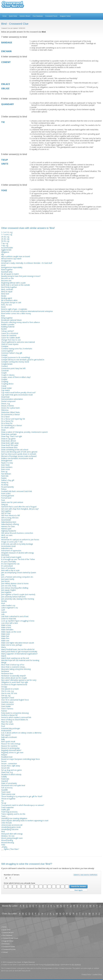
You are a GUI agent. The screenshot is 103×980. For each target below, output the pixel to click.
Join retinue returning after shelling (15, 588)
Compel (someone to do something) (16, 357)
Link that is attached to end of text (15, 616)
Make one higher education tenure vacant (18, 643)
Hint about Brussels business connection (17, 533)
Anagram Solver (65, 16)
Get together (6, 511)
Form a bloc (6, 493)
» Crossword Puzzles (8, 949)
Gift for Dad (6, 513)
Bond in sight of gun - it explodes (14, 309)
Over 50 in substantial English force (15, 700)
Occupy (4, 687)
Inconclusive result (8, 546)
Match (4, 656)
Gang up (4, 504)
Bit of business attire (9, 300)
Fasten (4, 478)
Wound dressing (8, 842)
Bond (3, 307)
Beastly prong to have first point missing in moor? (21, 276)
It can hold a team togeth (11, 557)
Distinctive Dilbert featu (10, 412)
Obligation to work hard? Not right (15, 682)
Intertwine (5, 555)
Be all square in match (10, 274)
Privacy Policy (86, 974)
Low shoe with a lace (10, 623)
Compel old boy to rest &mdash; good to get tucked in (23, 360)
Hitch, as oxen (7, 535)
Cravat (4, 386)
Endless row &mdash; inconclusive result (17, 458)
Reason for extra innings (11, 744)
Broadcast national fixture (11, 320)
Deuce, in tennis (8, 406)
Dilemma (5, 410)
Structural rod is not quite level (13, 785)
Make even (6, 634)
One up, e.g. (6, 695)
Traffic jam (6, 810)
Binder (4, 296)
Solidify (4, 777)
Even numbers (7, 467)
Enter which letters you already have (19, 883)
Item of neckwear (8, 568)
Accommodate (7, 248)
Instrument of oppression (11, 551)
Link (3, 614)
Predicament (6, 731)
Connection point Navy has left (13, 368)
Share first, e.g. (7, 772)
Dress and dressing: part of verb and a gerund (19, 452)
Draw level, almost (9, 441)
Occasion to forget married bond (14, 684)
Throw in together (8, 799)
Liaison (4, 612)
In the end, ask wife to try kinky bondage (17, 544)
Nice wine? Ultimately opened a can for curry (19, 680)
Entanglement (7, 461)
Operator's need (8, 698)
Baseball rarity (7, 272)
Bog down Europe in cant (11, 302)
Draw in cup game (8, 439)
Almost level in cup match (11, 259)
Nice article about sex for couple (14, 678)
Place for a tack (7, 724)
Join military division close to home (15, 583)
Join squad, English (8, 590)
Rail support (6, 735)
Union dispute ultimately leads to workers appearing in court (25, 821)
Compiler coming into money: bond (15, 362)
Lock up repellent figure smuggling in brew (18, 621)
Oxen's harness (7, 709)
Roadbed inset (7, 757)
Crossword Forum (51, 16)
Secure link (5, 768)
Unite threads (6, 823)
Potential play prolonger (11, 728)
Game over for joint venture (12, 502)
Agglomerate (6, 250)
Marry (4, 647)
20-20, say (5, 239)
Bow (3, 316)
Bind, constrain (7, 289)
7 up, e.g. (5, 243)
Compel (4, 355)
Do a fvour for (7, 423)
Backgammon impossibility (12, 267)
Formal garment (8, 496)
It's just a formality (9, 562)
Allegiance (5, 252)
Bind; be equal (7, 292)
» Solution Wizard (7, 933)
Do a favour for (7, 421)
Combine (5, 346)
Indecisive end (7, 548)
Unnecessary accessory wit (12, 825)
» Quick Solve (6, 930)
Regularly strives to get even (12, 752)
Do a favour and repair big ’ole (13, 419)
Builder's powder (8, 324)
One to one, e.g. (8, 691)
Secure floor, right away (11, 766)
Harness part (6, 529)
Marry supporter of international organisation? (19, 654)
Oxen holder (6, 706)
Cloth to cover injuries (10, 344)
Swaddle (4, 790)
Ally (3, 254)
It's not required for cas (10, 564)
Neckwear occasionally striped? (13, 676)
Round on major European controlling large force (21, 759)
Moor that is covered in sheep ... (14, 667)
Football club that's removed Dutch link (17, 491)
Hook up (5, 537)
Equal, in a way (7, 463)
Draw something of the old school (15, 450)
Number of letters (12, 875)
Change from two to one (11, 340)
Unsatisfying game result (11, 827)
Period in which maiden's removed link (16, 717)
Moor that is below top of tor (13, 665)
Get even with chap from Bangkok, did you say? (20, 509)
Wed (3, 832)
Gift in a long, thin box (10, 518)
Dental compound (8, 401)
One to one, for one (9, 693)
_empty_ (4, 847)
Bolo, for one (6, 305)
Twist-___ (5, 816)
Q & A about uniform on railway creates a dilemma (21, 733)
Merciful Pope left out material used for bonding (20, 660)
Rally (3, 739)
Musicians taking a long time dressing (16, 669)
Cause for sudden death (11, 338)
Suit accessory (7, 788)
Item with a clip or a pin (10, 570)
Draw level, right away (10, 443)
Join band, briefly (8, 579)
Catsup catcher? (7, 331)
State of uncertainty (9, 783)
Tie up (4, 803)
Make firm (5, 638)
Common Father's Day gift (12, 353)
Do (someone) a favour (10, 414)
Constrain (5, 371)
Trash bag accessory (9, 812)
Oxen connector (8, 704)
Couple (4, 373)
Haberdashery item (9, 522)
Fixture (4, 489)
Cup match (5, 390)
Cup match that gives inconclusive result (17, 395)
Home (4, 16)
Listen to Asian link (9, 619)
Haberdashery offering (10, 524)
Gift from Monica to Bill (10, 515)
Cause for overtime (9, 335)
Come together (7, 351)
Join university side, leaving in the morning (18, 599)
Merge (4, 662)
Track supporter (7, 807)
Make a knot (6, 627)
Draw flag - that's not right (12, 436)
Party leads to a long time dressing (15, 713)
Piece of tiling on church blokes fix (15, 720)
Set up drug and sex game (11, 770)
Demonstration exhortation (12, 399)
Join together (6, 592)
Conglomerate (7, 364)
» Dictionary (5, 944)
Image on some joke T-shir (12, 542)
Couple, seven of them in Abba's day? (16, 377)
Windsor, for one (8, 836)
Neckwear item (7, 673)
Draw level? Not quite (10, 445)
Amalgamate (6, 261)
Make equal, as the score (11, 632)
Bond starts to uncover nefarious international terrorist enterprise (27, 311)
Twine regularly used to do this (13, 814)
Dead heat (5, 397)
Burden (4, 329)
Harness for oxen (8, 526)
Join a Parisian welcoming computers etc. (17, 577)
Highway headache (9, 531)
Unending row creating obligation (14, 818)
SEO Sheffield (76, 965)
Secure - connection (9, 763)
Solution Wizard (25, 16)
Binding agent (7, 298)
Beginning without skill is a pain (13, 283)
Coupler (4, 379)
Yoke (3, 845)
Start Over (78, 890)
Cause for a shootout (10, 333)
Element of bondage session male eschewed (19, 456)
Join (3, 575)
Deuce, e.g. (6, 403)
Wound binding (7, 840)
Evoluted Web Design (52, 965)
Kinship (4, 601)
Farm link (5, 476)
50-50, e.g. (5, 241)
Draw (3, 430)
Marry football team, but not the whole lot (18, 649)
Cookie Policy (97, 974)
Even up (4, 472)
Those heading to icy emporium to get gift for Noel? (22, 796)
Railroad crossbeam (9, 737)
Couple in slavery (8, 375)
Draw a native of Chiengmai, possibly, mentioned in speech (24, 432)
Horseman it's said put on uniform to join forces (20, 540)
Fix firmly (5, 485)
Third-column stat (8, 794)
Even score (6, 469)
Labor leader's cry (8, 605)
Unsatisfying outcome (10, 829)
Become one (6, 281)
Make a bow (6, 625)
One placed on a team (10, 689)
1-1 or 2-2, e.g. (7, 232)
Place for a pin (7, 722)
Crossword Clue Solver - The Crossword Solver (13, 6)
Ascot (3, 265)
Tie (2, 801)
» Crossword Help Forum (10, 938)
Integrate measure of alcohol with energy (17, 553)
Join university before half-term (13, 597)
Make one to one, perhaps (12, 645)
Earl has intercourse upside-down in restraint (19, 454)
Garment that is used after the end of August (19, 507)
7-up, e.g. (5, 245)
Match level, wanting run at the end (15, 658)
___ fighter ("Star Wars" (10, 849)
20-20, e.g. (5, 237)
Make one (5, 641)
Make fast (5, 636)
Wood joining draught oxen (12, 838)
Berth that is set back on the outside (16, 285)
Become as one (7, 278)
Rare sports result (8, 742)
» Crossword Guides (8, 947)
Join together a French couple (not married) (18, 594)
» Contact (5, 952)
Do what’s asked (8, 428)
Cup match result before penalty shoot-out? (18, 392)
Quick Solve (13, 16)
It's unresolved (7, 566)
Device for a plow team (10, 408)
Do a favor (5, 417)
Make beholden (7, 630)
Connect (4, 366)
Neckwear (5, 671)
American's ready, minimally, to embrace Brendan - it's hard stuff (27, 263)
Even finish (5, 465)
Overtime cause (7, 702)
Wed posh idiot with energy (12, 834)
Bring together (7, 318)
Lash (3, 610)
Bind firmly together (9, 287)
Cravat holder (6, 388)
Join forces (5, 581)
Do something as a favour (12, 425)
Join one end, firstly (9, 586)
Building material (8, 327)
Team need (6, 792)
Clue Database (38, 16)
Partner (4, 711)
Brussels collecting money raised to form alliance (21, 322)
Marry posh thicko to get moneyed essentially (19, 652)
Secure (4, 761)
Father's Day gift (8, 480)
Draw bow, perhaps (9, 434)
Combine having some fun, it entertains (17, 349)
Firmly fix (5, 482)
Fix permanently (7, 487)
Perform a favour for (9, 715)
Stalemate (5, 779)
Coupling (5, 382)
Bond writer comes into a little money (16, 313)
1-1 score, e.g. (7, 234)
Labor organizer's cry (9, 608)
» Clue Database (7, 935)
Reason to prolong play (10, 748)
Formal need (6, 498)
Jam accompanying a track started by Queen (19, 572)
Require (4, 755)
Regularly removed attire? (11, 750)
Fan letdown (6, 474)
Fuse (3, 500)
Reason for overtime (9, 746)
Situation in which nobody (11, 774)
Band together (7, 270)
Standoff (5, 781)
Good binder (6, 520)
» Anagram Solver (7, 941)
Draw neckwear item (9, 447)
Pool (3, 726)
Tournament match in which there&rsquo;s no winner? (23, 805)
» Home (4, 927)
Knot (3, 603)
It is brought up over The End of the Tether (18, 559)
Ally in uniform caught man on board (16, 256)
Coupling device (7, 384)
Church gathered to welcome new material (18, 342)
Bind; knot (5, 294)
